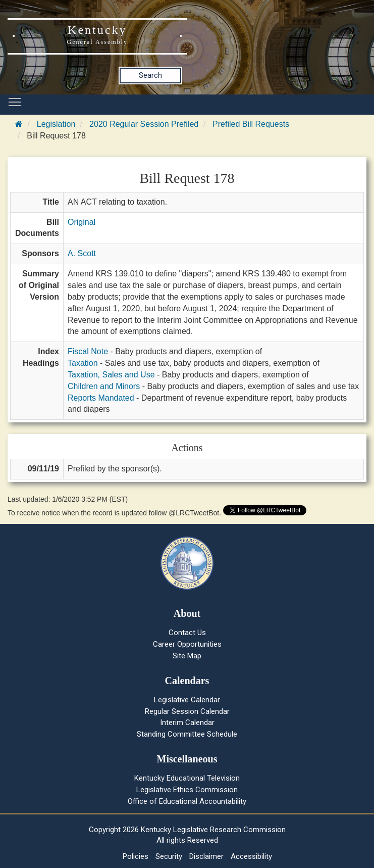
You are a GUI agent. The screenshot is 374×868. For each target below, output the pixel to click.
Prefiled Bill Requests (251, 124)
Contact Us (187, 633)
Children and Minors (104, 386)
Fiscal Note (88, 351)
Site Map (187, 656)
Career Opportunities (187, 644)
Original (82, 222)
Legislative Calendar (187, 700)
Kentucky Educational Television (187, 778)
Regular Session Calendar (187, 711)
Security (169, 856)
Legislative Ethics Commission (187, 790)
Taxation (83, 363)
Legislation (56, 124)
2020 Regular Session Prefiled (144, 124)
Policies (136, 856)
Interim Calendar (187, 722)
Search (150, 75)
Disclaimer (206, 856)
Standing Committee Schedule (187, 734)
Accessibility (251, 856)
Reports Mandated (101, 398)
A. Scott (82, 253)
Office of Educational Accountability (187, 801)
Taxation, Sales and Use (111, 375)
